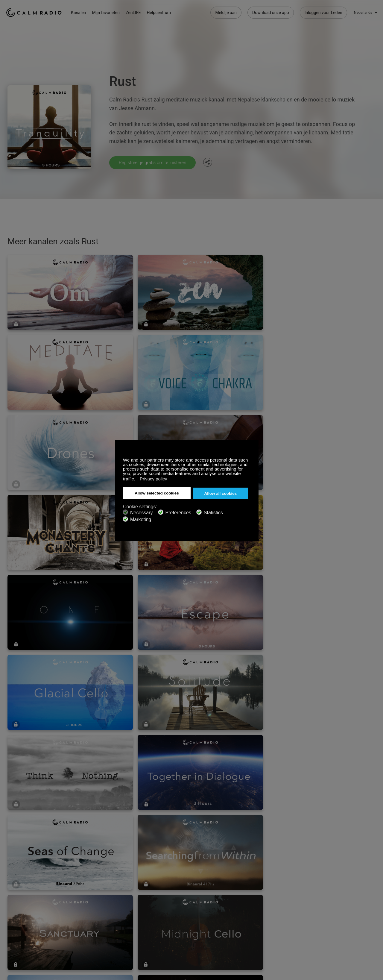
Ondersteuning (20, 881)
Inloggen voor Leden (323, 12)
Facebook (334, 880)
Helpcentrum (164, 12)
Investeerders (158, 910)
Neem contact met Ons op (170, 881)
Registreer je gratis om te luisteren (155, 162)
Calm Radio (37, 12)
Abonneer (85, 881)
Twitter (353, 880)
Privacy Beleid (89, 910)
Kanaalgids (156, 900)
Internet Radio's (20, 900)
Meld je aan (226, 12)
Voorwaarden (18, 910)
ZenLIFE (139, 12)
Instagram (373, 880)
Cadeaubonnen (20, 891)
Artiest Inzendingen (94, 900)
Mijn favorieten (111, 12)
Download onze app (271, 12)
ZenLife (83, 891)
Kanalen (84, 12)
